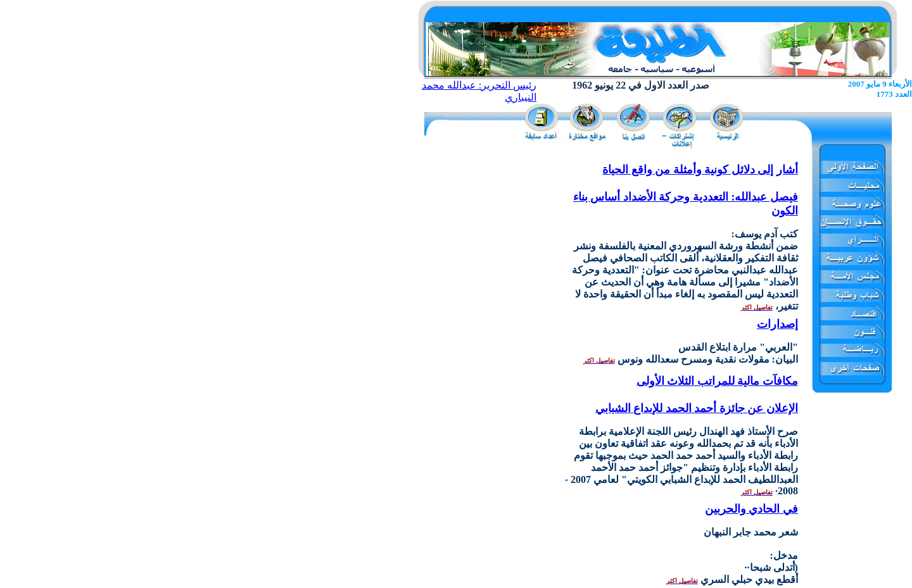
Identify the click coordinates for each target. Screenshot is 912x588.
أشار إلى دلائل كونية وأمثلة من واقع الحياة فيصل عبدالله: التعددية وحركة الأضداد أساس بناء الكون (686, 190)
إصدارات (777, 324)
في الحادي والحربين (751, 509)
